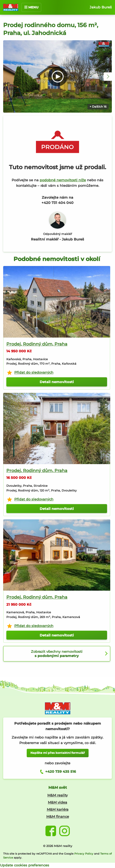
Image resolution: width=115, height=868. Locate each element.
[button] (108, 77)
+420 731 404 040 (57, 203)
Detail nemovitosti (57, 382)
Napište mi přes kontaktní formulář (58, 753)
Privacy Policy (84, 854)
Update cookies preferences (25, 865)
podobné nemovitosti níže (63, 180)
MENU (31, 7)
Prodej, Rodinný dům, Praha (37, 344)
